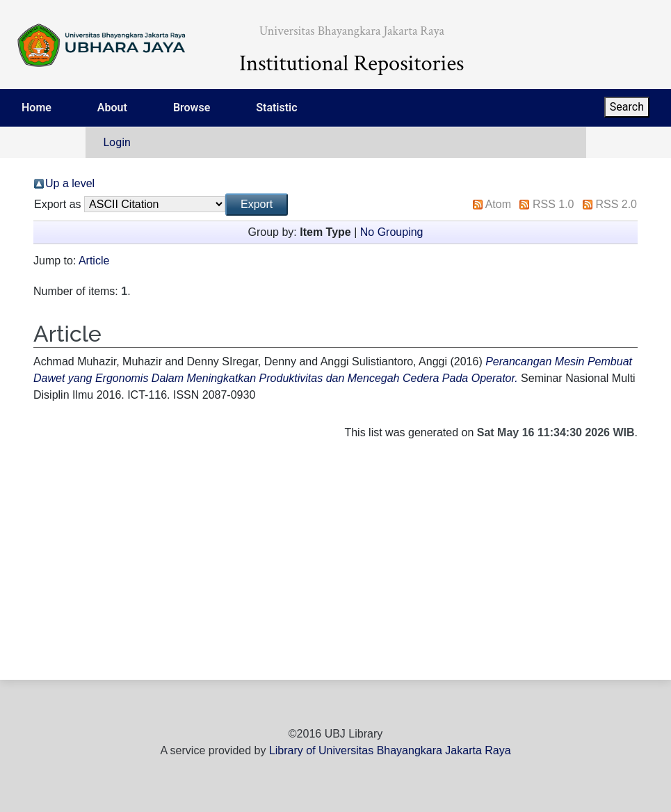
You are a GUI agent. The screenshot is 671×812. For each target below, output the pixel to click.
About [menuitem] (112, 108)
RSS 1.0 (553, 204)
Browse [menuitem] (192, 108)
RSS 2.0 (616, 204)
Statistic (276, 108)
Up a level (70, 183)
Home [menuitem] (37, 108)
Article (94, 261)
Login (117, 142)
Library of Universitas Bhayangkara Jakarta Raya (390, 750)
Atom (498, 204)
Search (627, 107)
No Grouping (392, 232)
